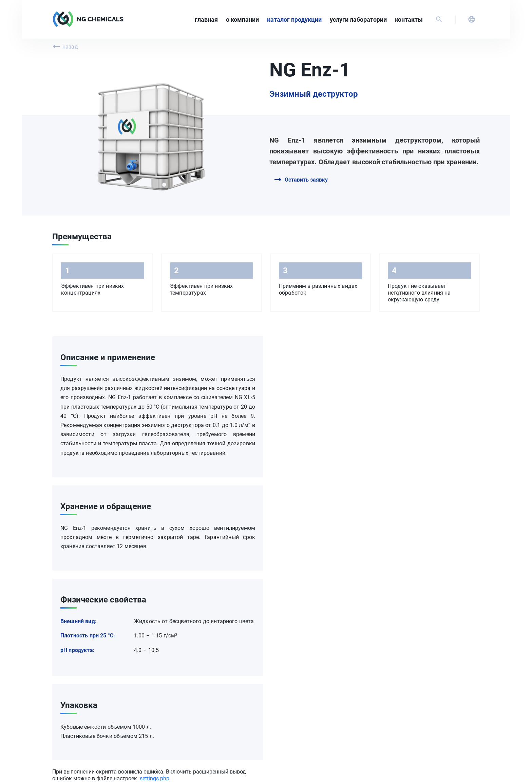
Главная (206, 20)
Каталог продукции (294, 20)
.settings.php (154, 778)
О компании (242, 20)
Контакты (409, 20)
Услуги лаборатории (358, 20)
